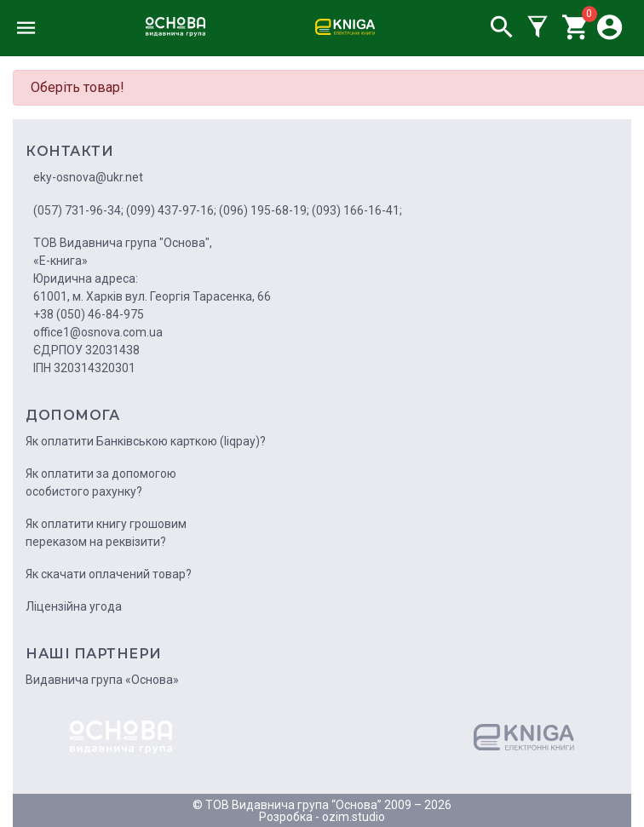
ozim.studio (354, 817)
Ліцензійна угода (74, 606)
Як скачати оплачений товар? (109, 574)
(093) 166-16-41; (357, 210)
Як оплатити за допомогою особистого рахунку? (101, 482)
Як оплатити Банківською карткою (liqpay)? (146, 441)
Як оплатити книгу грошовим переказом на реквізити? (106, 533)
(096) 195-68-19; (264, 210)
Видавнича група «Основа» (102, 680)
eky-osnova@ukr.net (88, 177)
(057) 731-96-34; (78, 210)
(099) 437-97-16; (171, 210)
